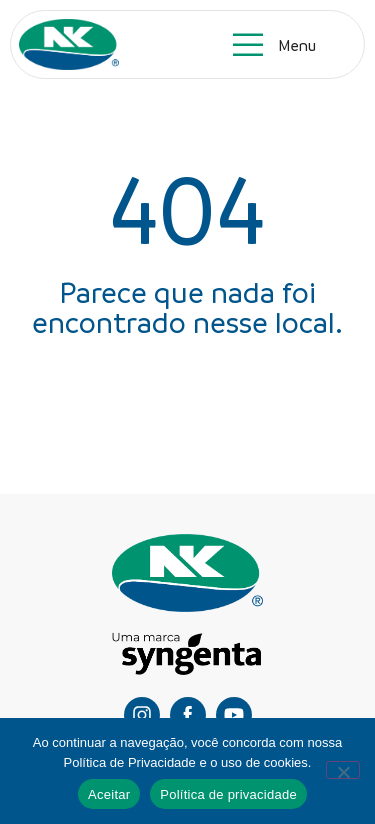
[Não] (343, 770)
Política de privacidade (228, 794)
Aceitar (109, 794)
